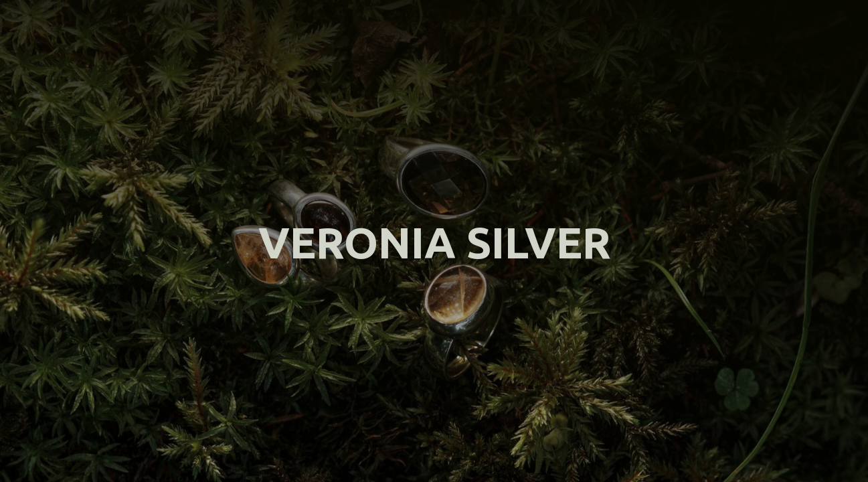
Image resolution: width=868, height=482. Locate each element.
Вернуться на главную (434, 287)
